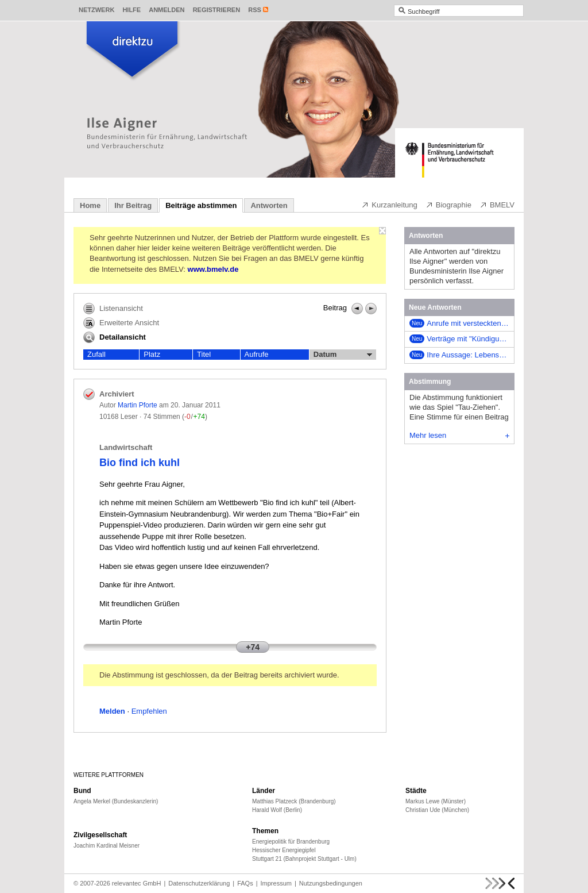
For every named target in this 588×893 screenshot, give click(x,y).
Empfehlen (149, 711)
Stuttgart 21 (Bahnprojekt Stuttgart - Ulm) (304, 859)
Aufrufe (257, 354)
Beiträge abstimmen (201, 205)
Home (90, 205)
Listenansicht (113, 309)
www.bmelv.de (213, 269)
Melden (112, 711)
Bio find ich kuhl (140, 463)
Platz (152, 354)
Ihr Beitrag (133, 205)
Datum (343, 355)
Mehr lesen (459, 435)
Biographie (448, 205)
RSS (255, 10)
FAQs (245, 883)
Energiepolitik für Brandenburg (291, 842)
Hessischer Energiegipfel (284, 850)
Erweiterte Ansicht (121, 323)
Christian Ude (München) (437, 810)
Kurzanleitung (389, 205)
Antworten (269, 205)
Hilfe (131, 10)
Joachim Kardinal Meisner (107, 846)
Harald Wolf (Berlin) (277, 810)
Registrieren (217, 10)
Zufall (96, 354)
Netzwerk (96, 10)
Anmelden (167, 10)
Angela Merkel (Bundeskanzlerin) (116, 801)
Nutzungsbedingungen (331, 883)
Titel (204, 354)
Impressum (276, 883)
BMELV (497, 205)
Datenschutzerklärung (199, 883)
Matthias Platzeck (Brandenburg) (294, 801)
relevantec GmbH (137, 883)
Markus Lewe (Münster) (436, 801)
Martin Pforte (138, 405)
